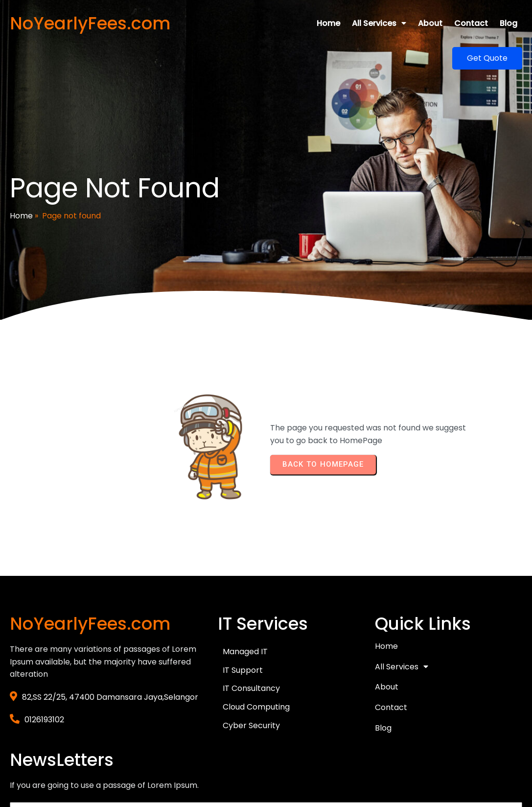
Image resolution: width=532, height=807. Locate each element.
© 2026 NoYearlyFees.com (60, 761)
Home (21, 187)
